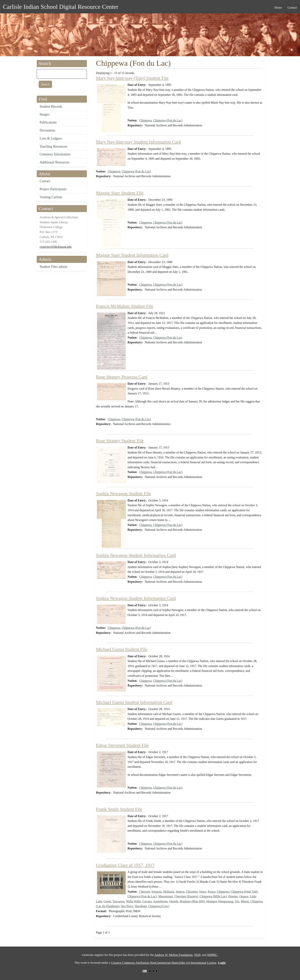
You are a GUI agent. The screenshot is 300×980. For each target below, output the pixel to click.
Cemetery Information (55, 154)
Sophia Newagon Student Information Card (136, 555)
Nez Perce (127, 906)
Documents (47, 130)
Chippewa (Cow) (159, 906)
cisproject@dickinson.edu (55, 247)
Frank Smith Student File (119, 809)
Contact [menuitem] (292, 8)
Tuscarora (118, 901)
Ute (237, 901)
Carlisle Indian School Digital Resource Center (61, 7)
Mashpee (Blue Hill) (192, 901)
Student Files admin (53, 267)
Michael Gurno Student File (122, 649)
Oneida (174, 901)
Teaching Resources (53, 146)
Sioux (203, 892)
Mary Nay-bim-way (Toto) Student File (132, 78)
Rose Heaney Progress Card (122, 377)
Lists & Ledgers (51, 138)
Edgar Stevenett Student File (122, 745)
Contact (45, 181)
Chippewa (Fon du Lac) (168, 120)
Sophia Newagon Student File (124, 493)
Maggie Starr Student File (120, 193)
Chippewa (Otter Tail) (244, 892)
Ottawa (244, 896)
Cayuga (147, 901)
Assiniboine (160, 901)
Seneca (180, 892)
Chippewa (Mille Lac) (213, 896)
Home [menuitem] (278, 8)
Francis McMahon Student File (125, 306)
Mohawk (169, 892)
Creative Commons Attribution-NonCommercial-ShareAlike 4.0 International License (164, 963)
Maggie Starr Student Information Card (132, 255)
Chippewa (146, 120)
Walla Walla (134, 901)
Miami (245, 901)
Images (45, 114)
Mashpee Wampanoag (220, 901)
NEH (197, 955)
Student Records (51, 106)
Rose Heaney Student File (120, 441)
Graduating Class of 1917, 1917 (125, 865)
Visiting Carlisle (51, 197)
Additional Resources (54, 162)
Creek (107, 901)
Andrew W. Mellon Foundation (174, 955)
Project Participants (53, 189)
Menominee (165, 896)
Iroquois (157, 892)
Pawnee (233, 896)
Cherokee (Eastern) (186, 896)
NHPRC (212, 955)
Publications (48, 122)
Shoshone (141, 906)
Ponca (212, 892)
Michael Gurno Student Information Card (134, 702)
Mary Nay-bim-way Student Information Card (139, 142)
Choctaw (145, 892)
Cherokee (192, 892)
